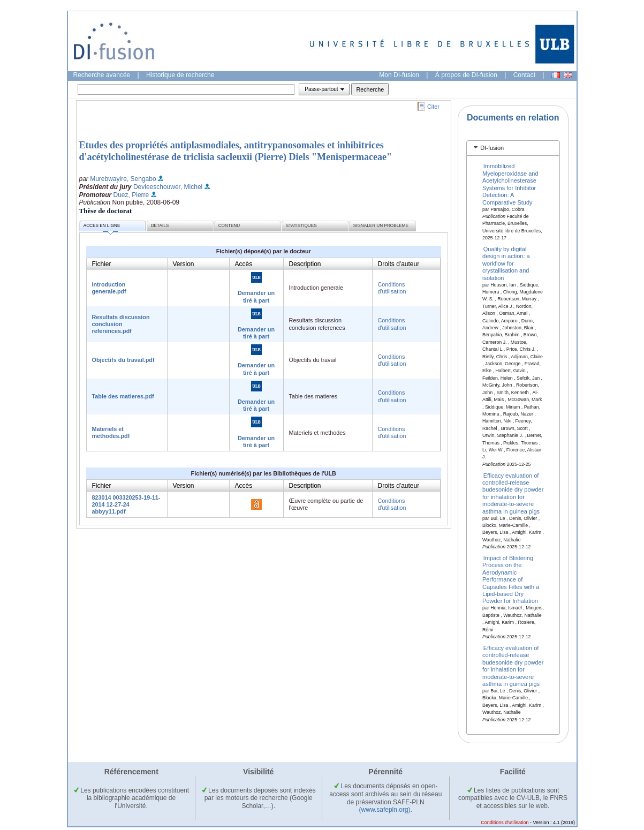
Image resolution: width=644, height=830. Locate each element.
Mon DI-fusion (399, 75)
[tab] (513, 148)
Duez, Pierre (131, 195)
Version (184, 264)
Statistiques (301, 226)
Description (305, 264)
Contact (524, 75)
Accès (244, 264)
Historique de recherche (180, 75)
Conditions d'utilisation (392, 288)
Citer (433, 107)
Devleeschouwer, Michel (168, 187)
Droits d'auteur (399, 264)
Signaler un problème (381, 226)
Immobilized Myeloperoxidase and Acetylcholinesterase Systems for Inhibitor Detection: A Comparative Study (510, 184)
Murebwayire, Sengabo (123, 179)
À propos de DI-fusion (466, 75)
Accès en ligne (102, 227)
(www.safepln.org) (385, 810)
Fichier (102, 264)
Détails (160, 226)
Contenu (229, 226)
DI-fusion (492, 148)
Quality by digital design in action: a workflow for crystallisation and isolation (506, 263)
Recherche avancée (102, 75)
